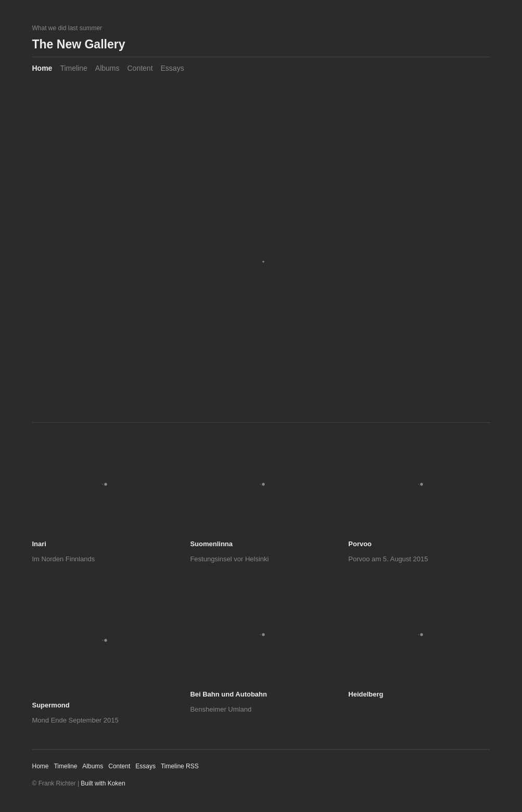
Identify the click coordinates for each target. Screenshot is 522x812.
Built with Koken (103, 783)
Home (42, 68)
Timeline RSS (180, 766)
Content (140, 68)
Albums (107, 68)
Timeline (73, 68)
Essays (173, 68)
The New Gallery (79, 44)
